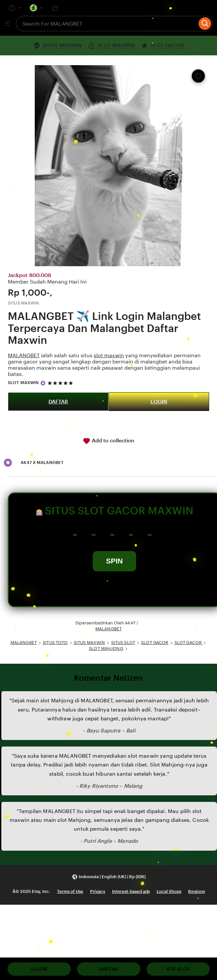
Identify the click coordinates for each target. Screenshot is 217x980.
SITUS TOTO (55, 643)
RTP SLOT (178, 969)
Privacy (98, 891)
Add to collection (108, 441)
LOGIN (159, 402)
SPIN (114, 561)
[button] (109, 877)
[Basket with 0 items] (55, 8)
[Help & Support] (15, 8)
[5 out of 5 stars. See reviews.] (61, 383)
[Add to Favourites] (198, 76)
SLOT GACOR (155, 643)
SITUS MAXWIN (89, 643)
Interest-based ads (131, 891)
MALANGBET (24, 355)
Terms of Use (70, 891)
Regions (197, 891)
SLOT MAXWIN (23, 383)
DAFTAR (58, 402)
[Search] (205, 24)
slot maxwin (109, 355)
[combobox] (106, 24)
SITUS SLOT (123, 643)
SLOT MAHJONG (106, 648)
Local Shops (169, 891)
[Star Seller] (43, 383)
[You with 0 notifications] (36, 8)
